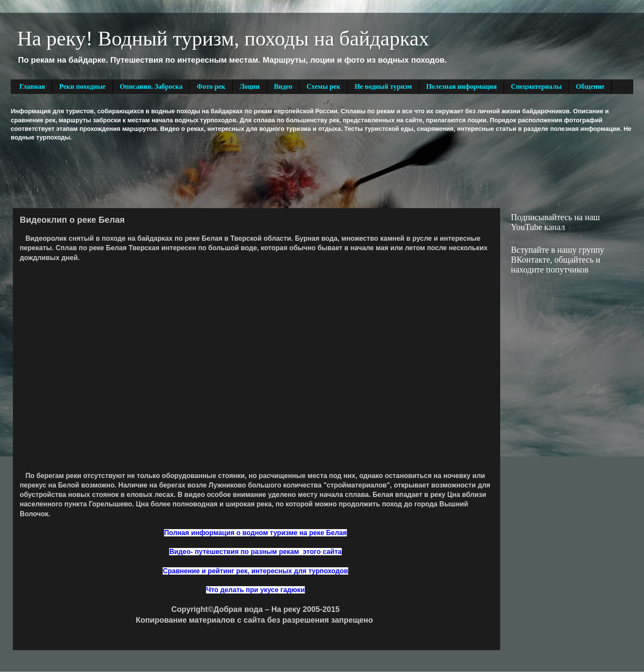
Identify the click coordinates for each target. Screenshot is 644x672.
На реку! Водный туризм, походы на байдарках (223, 38)
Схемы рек (324, 86)
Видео (283, 86)
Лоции (250, 86)
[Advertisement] (167, 174)
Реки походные (82, 86)
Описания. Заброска (151, 86)
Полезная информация (461, 86)
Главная (32, 86)
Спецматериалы (536, 86)
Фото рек (211, 86)
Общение (590, 86)
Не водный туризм (383, 86)
